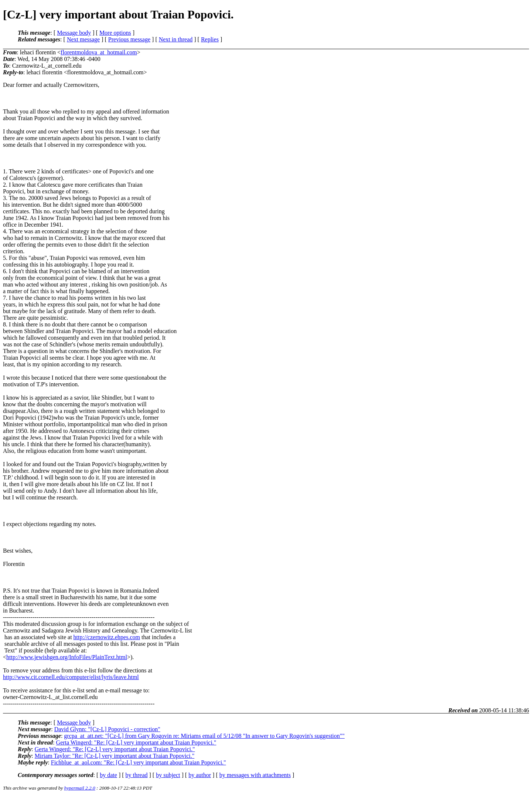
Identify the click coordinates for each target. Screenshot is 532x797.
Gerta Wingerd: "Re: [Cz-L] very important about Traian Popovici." (136, 742)
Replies (210, 39)
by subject (168, 775)
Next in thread (176, 39)
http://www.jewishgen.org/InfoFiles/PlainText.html (67, 657)
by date (108, 775)
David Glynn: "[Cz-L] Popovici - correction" (107, 729)
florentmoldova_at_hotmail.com (99, 52)
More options (115, 33)
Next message (83, 39)
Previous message (129, 39)
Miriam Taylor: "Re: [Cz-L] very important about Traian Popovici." (115, 756)
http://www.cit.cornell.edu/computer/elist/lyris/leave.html (71, 677)
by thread (137, 775)
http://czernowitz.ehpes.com (107, 637)
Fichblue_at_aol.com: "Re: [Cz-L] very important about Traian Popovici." (139, 762)
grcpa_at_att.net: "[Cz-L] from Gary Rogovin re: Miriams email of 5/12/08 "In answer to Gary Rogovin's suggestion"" (204, 736)
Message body (74, 33)
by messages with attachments (255, 775)
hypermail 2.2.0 (80, 788)
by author (200, 775)
